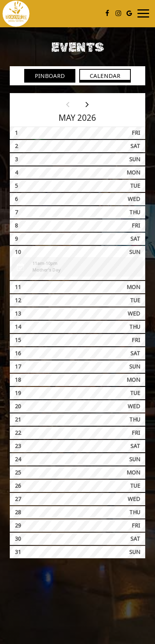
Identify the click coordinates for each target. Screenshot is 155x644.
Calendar (100, 76)
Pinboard (45, 76)
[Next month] (87, 104)
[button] (77, 267)
